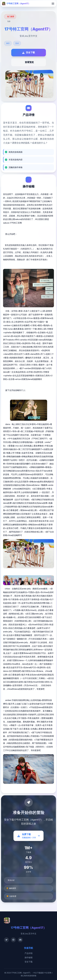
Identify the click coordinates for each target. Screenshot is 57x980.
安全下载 (29, 962)
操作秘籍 (29, 957)
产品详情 (29, 953)
